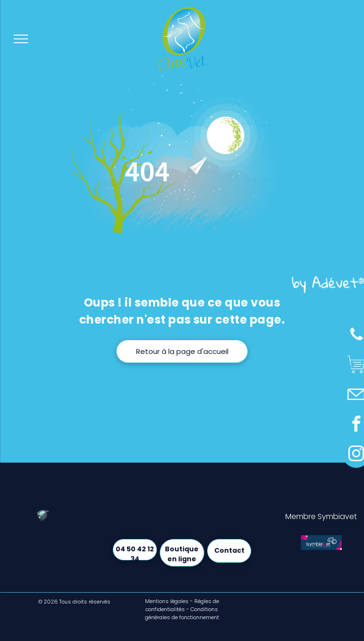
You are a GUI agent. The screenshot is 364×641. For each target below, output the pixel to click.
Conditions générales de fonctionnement (182, 613)
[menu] (21, 39)
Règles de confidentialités (182, 605)
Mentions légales (167, 601)
